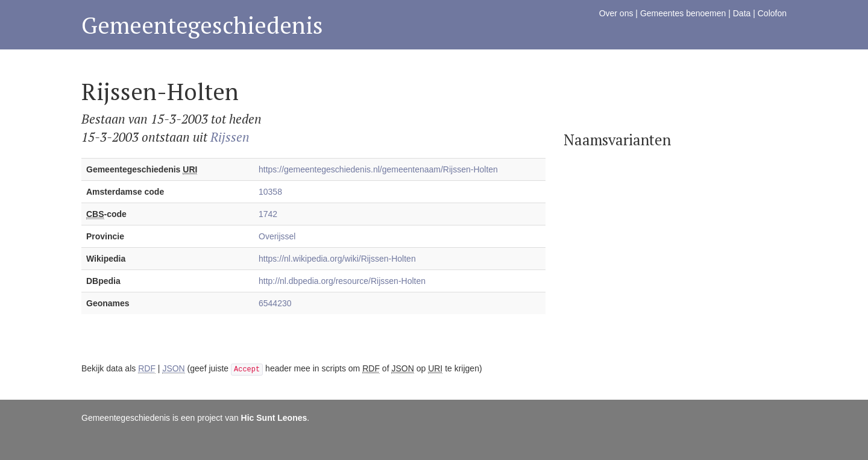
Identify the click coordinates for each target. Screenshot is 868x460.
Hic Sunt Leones (274, 418)
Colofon (772, 13)
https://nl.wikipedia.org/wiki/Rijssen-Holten (337, 259)
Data (742, 13)
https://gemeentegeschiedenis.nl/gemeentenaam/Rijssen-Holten (378, 169)
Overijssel (277, 236)
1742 (268, 214)
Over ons (616, 13)
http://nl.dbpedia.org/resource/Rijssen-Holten (342, 281)
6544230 (275, 303)
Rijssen (230, 137)
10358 (270, 192)
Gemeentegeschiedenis (202, 25)
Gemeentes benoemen (683, 13)
